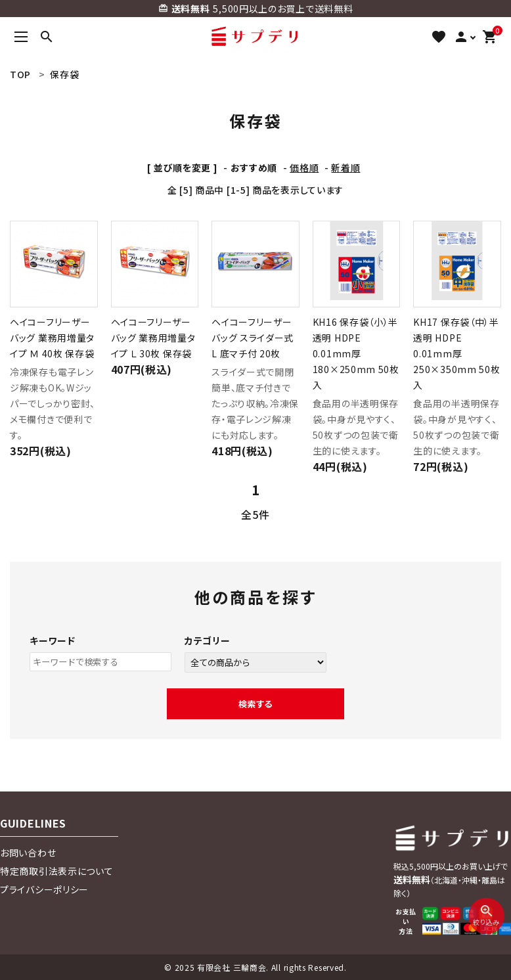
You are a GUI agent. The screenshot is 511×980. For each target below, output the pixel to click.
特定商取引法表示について (56, 871)
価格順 (304, 167)
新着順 (345, 167)
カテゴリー (208, 640)
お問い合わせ (28, 853)
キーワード (53, 640)
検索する (255, 704)
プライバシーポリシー (44, 889)
